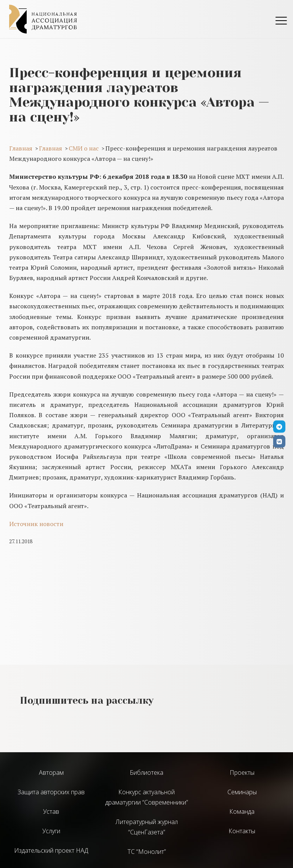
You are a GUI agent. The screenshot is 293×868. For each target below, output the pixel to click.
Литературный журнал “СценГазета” (147, 827)
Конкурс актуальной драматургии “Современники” (147, 797)
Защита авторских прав (51, 792)
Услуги (51, 831)
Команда (242, 811)
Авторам (51, 772)
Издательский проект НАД (51, 850)
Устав (51, 811)
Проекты (242, 772)
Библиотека (146, 772)
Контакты (242, 831)
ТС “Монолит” (147, 852)
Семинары (242, 792)
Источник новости (36, 524)
